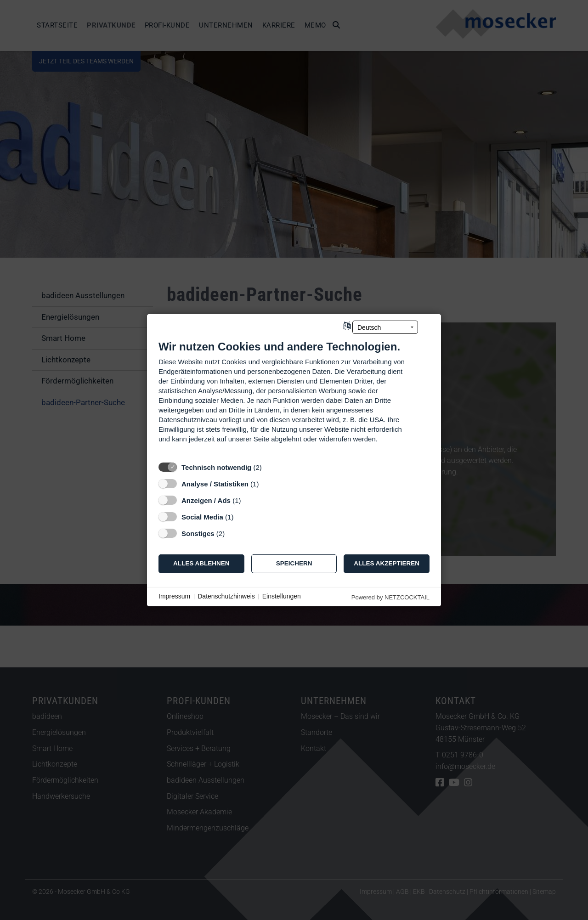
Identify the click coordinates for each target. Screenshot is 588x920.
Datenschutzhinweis (226, 596)
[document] (294, 398)
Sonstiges (198, 533)
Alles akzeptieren (387, 563)
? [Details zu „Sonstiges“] (233, 533)
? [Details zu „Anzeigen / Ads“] (249, 500)
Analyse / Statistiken (215, 483)
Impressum (174, 596)
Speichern (294, 563)
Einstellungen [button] (282, 596)
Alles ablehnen (201, 563)
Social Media (202, 516)
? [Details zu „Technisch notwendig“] (270, 467)
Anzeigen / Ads (206, 500)
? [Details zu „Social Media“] (242, 516)
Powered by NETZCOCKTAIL (390, 597)
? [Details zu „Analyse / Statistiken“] (267, 483)
